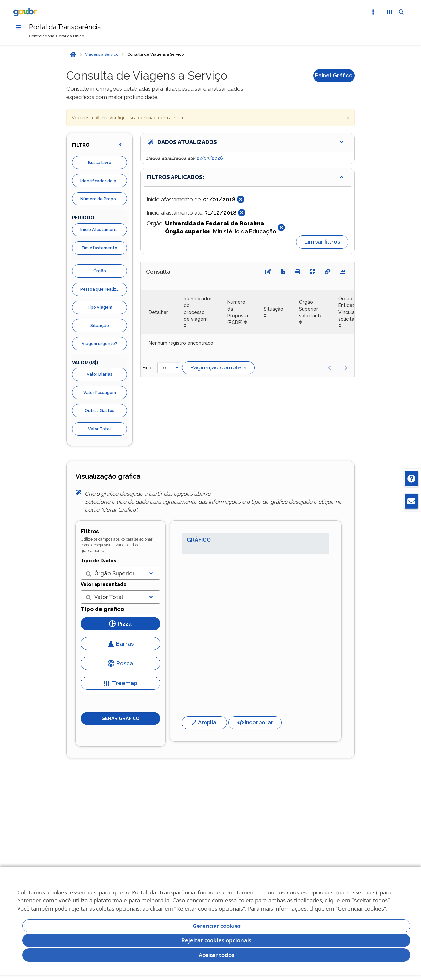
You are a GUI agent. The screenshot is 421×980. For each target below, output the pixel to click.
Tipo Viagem (99, 307)
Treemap (120, 683)
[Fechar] (241, 199)
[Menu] (19, 27)
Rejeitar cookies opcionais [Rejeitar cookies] (216, 940)
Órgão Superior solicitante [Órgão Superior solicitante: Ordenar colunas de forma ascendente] (311, 309)
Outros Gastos (99, 411)
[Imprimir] (298, 272)
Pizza (120, 624)
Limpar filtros (322, 242)
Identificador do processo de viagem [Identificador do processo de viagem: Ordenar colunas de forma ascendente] (198, 309)
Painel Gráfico (334, 75)
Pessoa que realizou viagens (104, 289)
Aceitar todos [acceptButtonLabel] (216, 955)
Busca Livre (100, 163)
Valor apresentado (104, 584)
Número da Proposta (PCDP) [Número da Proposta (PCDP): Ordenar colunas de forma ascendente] (238, 312)
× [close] (348, 117)
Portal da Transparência (65, 27)
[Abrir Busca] (401, 12)
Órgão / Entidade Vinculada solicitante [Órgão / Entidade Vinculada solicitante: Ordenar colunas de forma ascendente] (350, 309)
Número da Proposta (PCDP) (104, 199)
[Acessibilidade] (389, 12)
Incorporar (255, 722)
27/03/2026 (210, 158)
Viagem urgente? (99, 344)
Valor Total (99, 429)
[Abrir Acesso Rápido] (373, 12)
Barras (120, 644)
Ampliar (204, 722)
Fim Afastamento (99, 248)
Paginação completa (218, 367)
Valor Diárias (99, 374)
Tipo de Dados (98, 561)
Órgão (100, 271)
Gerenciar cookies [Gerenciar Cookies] (217, 926)
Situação (100, 325)
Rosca (120, 663)
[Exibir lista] (151, 573)
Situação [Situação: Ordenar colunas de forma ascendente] (273, 309)
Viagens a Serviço (102, 54)
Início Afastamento (100, 230)
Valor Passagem (100, 392)
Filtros (90, 531)
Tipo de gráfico (102, 609)
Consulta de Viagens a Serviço (155, 54)
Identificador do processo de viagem (104, 181)
